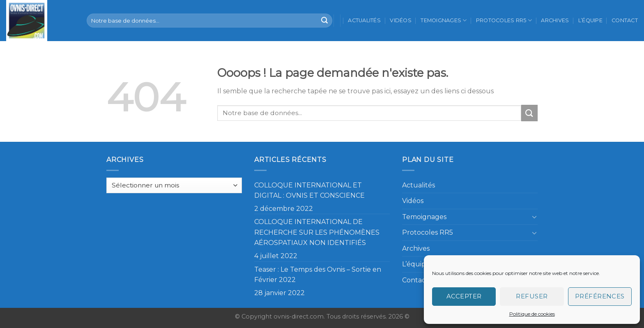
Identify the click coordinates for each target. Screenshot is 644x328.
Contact (625, 20)
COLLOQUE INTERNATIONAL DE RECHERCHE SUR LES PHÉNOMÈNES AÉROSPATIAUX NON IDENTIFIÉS (317, 232)
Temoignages (444, 20)
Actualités (364, 20)
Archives (555, 20)
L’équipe (590, 20)
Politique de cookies (532, 314)
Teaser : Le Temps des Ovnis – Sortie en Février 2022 (318, 275)
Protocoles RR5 (504, 20)
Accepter (464, 296)
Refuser (532, 296)
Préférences (600, 296)
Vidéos (401, 20)
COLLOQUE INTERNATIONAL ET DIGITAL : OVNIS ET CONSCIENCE (309, 191)
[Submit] (324, 21)
